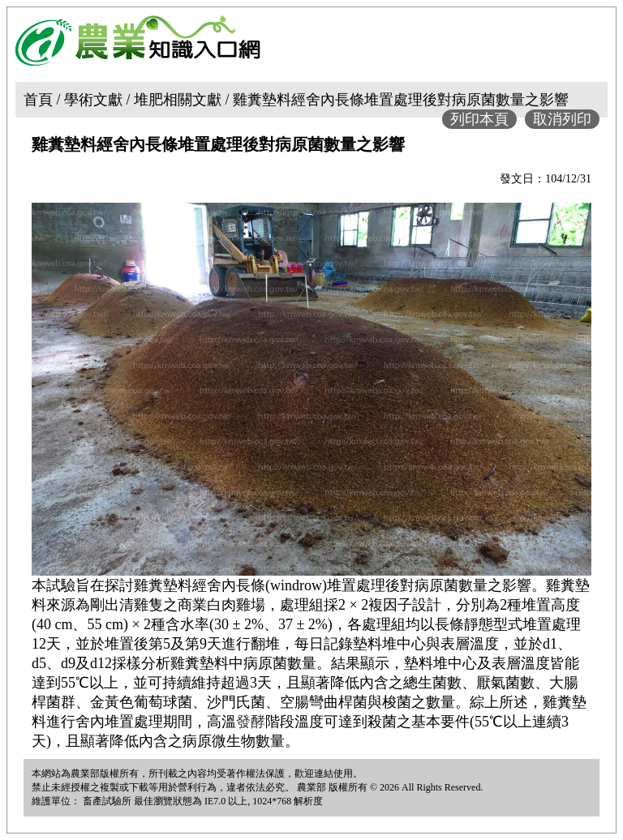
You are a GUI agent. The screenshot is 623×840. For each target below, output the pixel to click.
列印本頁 (479, 119)
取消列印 (562, 119)
